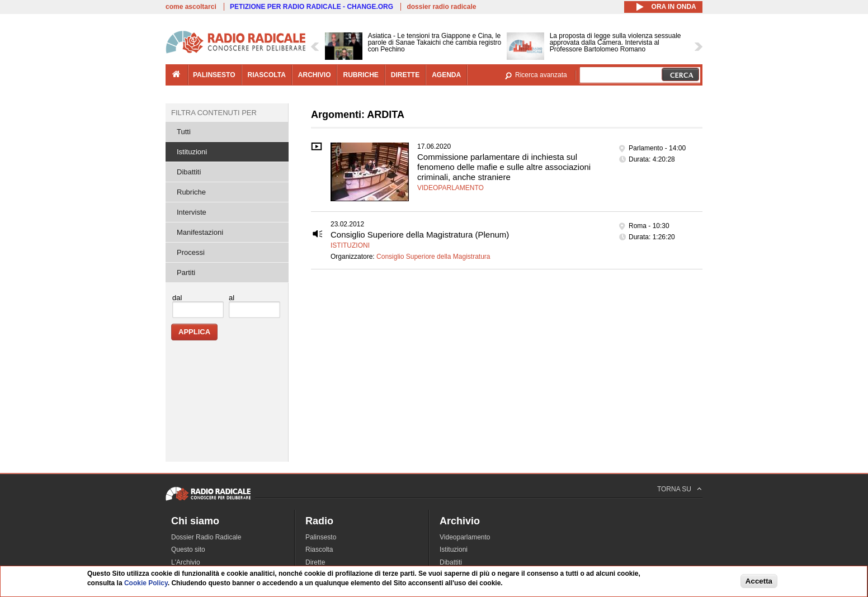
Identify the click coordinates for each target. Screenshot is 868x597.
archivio (315, 75)
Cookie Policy (146, 583)
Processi (191, 252)
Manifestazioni (200, 232)
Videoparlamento (450, 188)
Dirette (315, 562)
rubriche (360, 75)
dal (177, 298)
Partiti (186, 273)
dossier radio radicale (441, 7)
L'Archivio (186, 562)
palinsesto (214, 75)
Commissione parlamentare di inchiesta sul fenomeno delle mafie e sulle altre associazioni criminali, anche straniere (504, 167)
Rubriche (191, 192)
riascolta (267, 75)
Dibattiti (189, 172)
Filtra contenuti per (214, 113)
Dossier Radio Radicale (206, 537)
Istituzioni (350, 245)
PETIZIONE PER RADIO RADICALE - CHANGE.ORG (312, 7)
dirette (405, 75)
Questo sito (188, 549)
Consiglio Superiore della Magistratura (433, 257)
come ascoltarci (191, 7)
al (232, 298)
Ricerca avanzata (541, 75)
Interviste (192, 212)
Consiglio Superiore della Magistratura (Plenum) (420, 234)
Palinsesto (321, 537)
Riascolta (319, 549)
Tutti (184, 132)
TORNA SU (674, 489)
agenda (446, 75)
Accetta (759, 581)
